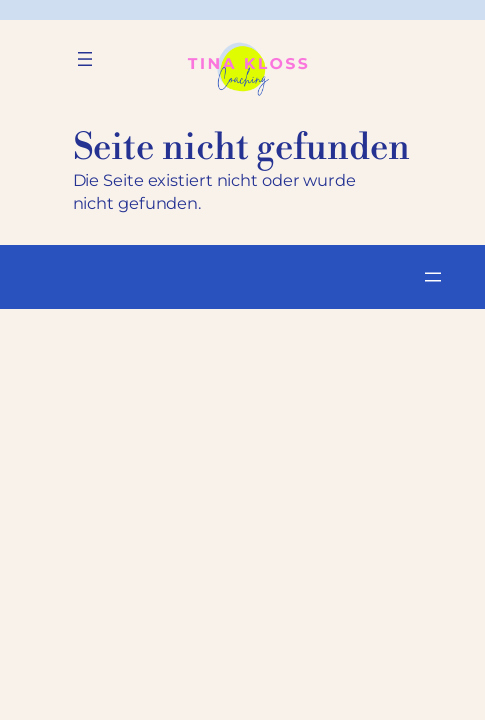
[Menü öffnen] (85, 59)
